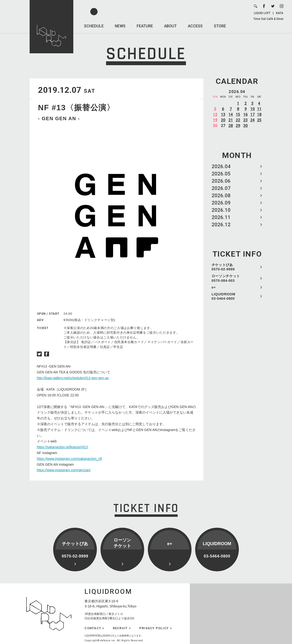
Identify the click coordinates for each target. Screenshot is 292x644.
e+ (214, 287)
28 (231, 126)
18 (259, 114)
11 (259, 109)
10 (252, 109)
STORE (220, 26)
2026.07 (221, 188)
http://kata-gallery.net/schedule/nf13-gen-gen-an (73, 378)
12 (215, 114)
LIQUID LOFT (262, 13)
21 (231, 120)
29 (238, 126)
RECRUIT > (122, 628)
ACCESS (195, 26)
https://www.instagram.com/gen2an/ (64, 470)
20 (223, 120)
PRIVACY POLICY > (156, 628)
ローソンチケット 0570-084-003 (226, 278)
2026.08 (221, 196)
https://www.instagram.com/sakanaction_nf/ (70, 459)
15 (238, 114)
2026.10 (221, 210)
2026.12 (221, 225)
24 (252, 120)
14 (231, 114)
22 (238, 120)
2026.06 (221, 181)
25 (259, 120)
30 (245, 126)
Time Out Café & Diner (268, 19)
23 (245, 120)
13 (223, 114)
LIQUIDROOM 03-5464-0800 (224, 296)
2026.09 (221, 203)
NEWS (120, 26)
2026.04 (221, 166)
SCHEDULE (94, 26)
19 (215, 120)
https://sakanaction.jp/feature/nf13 (62, 447)
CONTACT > (94, 628)
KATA (280, 13)
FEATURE (145, 26)
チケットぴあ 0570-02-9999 (223, 267)
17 (252, 114)
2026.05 (221, 174)
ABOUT (170, 26)
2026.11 (221, 217)
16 (245, 114)
